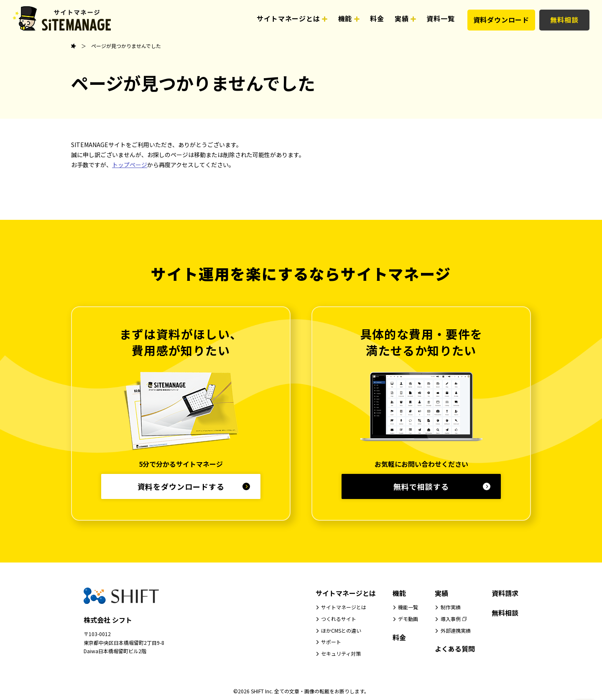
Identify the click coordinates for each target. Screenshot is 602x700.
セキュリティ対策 (341, 653)
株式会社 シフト (108, 620)
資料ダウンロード (501, 20)
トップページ (130, 165)
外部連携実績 (456, 630)
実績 (441, 593)
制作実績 (451, 607)
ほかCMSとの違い (341, 630)
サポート (331, 642)
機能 (399, 593)
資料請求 (505, 593)
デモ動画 (408, 619)
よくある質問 (455, 649)
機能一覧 (408, 607)
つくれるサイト (339, 619)
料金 (399, 637)
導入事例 (451, 619)
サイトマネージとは (346, 593)
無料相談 (564, 20)
